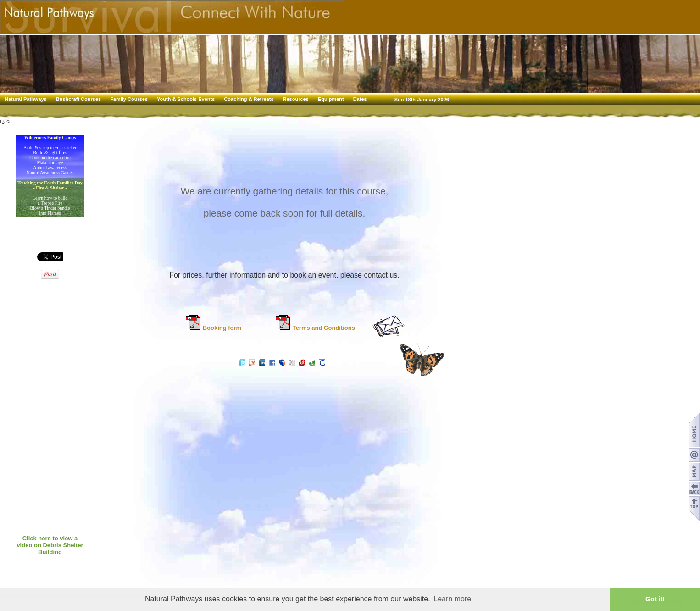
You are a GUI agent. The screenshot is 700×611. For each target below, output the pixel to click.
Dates (360, 99)
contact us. (381, 275)
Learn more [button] (452, 599)
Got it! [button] (655, 599)
